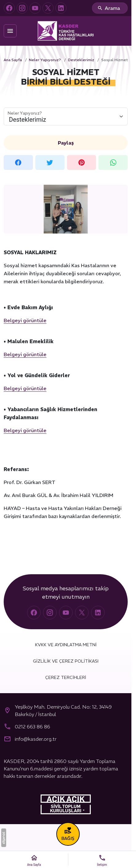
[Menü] (10, 31)
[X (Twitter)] (48, 8)
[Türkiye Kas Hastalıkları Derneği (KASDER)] (66, 31)
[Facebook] (9, 8)
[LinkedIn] (61, 8)
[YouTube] (35, 8)
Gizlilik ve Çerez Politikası (66, 661)
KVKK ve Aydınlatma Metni (66, 645)
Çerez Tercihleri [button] (66, 677)
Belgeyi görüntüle (25, 320)
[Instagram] (22, 8)
